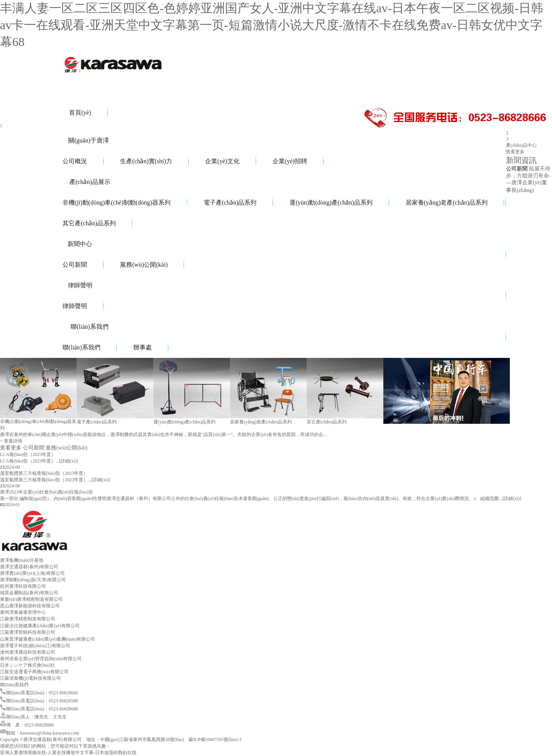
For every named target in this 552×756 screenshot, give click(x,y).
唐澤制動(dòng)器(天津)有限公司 (33, 580)
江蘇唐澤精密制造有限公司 (28, 619)
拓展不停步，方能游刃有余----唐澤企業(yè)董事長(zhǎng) (528, 180)
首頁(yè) (77, 112)
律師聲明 (77, 285)
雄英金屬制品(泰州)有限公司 (29, 593)
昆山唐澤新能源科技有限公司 (30, 606)
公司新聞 (75, 265)
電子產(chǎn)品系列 (230, 203)
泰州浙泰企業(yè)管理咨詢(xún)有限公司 (41, 659)
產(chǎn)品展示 (86, 182)
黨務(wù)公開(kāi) (144, 265)
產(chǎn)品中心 (521, 145)
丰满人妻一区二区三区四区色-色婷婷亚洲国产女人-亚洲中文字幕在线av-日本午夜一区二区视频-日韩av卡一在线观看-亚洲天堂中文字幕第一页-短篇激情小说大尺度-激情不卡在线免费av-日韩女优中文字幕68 (272, 25)
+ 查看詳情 (11, 441)
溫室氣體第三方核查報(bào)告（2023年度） (44, 473)
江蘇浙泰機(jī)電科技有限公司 (30, 678)
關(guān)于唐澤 (86, 140)
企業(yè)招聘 (290, 161)
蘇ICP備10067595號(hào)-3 (215, 740)
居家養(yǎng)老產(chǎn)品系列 (447, 203)
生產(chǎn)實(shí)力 (146, 161)
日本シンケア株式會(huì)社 (27, 665)
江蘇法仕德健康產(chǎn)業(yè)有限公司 (40, 626)
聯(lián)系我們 (85, 327)
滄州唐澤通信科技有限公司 (28, 652)
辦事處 (143, 347)
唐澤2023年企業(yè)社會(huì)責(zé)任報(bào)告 (47, 492)
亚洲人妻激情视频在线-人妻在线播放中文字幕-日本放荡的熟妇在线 (68, 753)
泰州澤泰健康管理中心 (23, 612)
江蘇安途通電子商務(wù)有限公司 (34, 672)
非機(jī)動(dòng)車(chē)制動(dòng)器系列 (117, 203)
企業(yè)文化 (222, 161)
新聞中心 (77, 244)
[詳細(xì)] (68, 461)
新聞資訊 (521, 160)
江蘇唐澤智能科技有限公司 (28, 632)
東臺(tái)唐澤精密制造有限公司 (31, 599)
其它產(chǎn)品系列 (89, 223)
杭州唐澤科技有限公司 (23, 586)
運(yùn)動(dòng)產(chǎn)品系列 (331, 203)
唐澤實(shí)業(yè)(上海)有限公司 (32, 573)
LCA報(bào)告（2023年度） (28, 454)
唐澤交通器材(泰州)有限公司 (29, 567)
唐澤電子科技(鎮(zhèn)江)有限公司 (35, 646)
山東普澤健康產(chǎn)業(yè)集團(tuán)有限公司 (48, 639)
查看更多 (515, 152)
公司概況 (75, 161)
